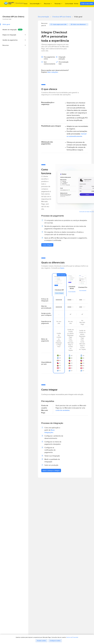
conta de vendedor (63, 410)
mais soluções (53, 72)
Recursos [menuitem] (48, 3)
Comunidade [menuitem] (70, 3)
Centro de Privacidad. (72, 637)
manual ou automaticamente (77, 135)
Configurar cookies (55, 641)
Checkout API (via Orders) (62, 17)
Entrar (76, 4)
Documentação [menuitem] (36, 3)
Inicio (26, 4)
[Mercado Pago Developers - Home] (14, 4)
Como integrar (59, 293)
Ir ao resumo (72, 292)
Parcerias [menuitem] (59, 3)
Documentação (43, 17)
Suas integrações (50, 431)
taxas (62, 268)
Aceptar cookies (41, 641)
